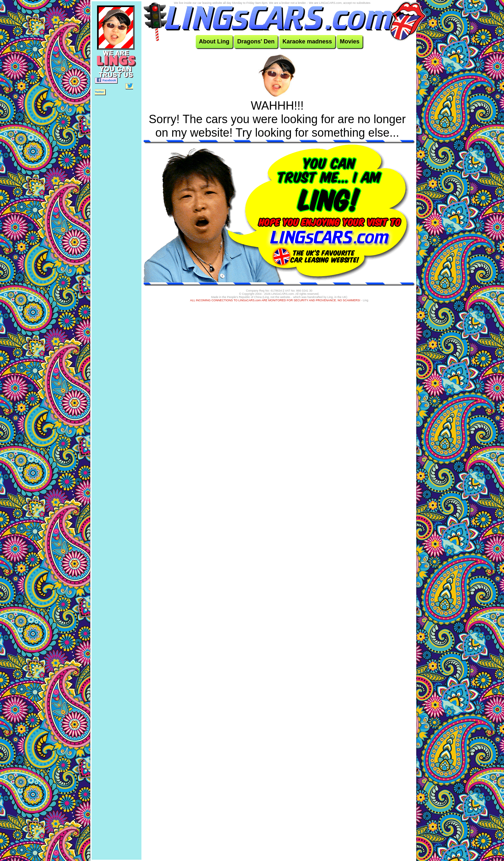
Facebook (106, 80)
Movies (350, 41)
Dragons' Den (256, 41)
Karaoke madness (307, 41)
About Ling (214, 41)
